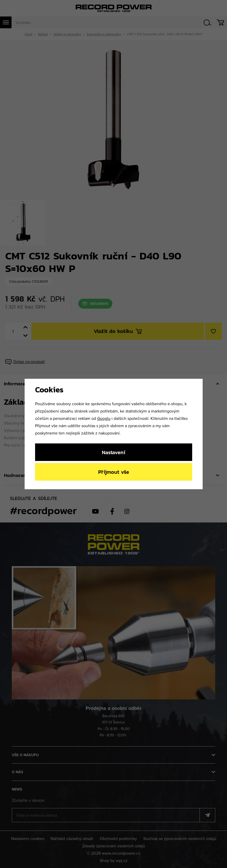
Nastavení (113, 452)
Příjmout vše (114, 472)
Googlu (104, 418)
